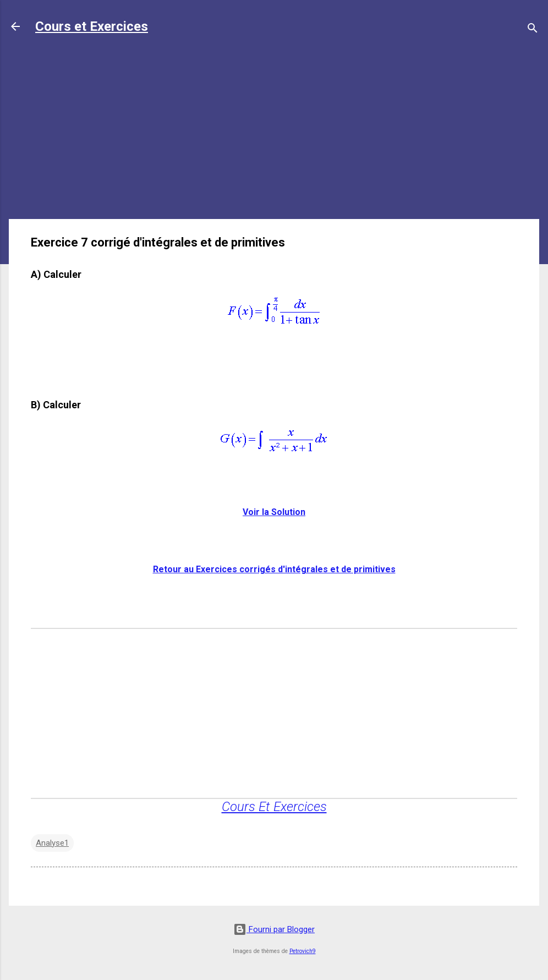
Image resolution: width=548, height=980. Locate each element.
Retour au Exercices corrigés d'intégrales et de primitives (274, 569)
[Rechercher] (533, 30)
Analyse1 (52, 843)
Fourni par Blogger (274, 929)
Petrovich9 (303, 951)
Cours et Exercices (92, 26)
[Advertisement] (274, 133)
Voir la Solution (274, 512)
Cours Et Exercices (274, 807)
